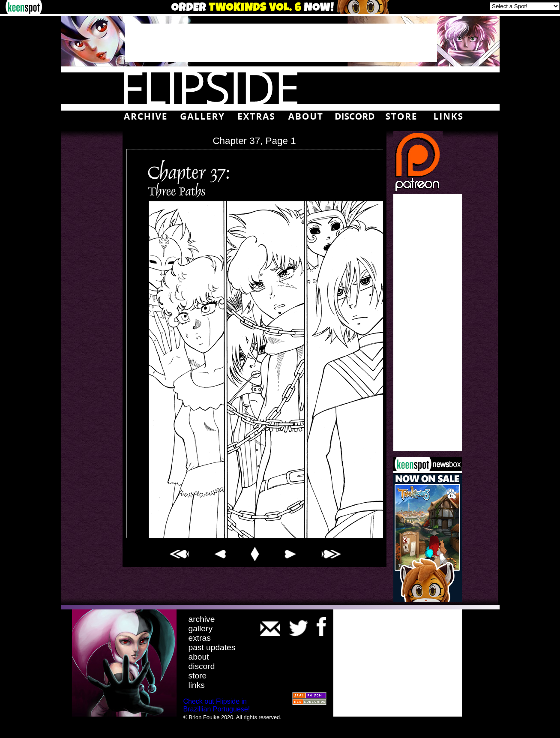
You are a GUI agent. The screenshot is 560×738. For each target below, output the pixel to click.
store (198, 676)
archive (202, 619)
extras (200, 638)
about (199, 657)
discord (202, 666)
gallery (201, 628)
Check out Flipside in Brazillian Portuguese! (217, 705)
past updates (212, 647)
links (197, 685)
